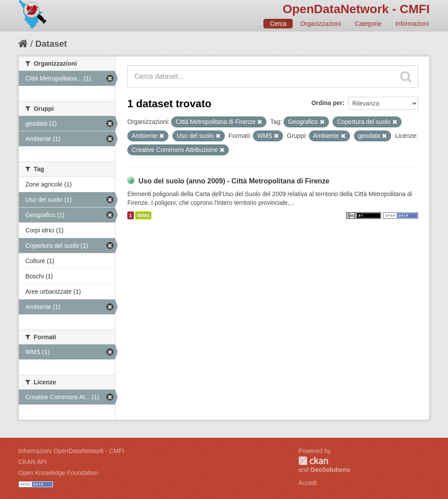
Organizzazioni (320, 24)
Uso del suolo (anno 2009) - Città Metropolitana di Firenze (234, 181)
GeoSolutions (330, 470)
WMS (143, 215)
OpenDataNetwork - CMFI (356, 9)
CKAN (313, 461)
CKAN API (33, 462)
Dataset (51, 44)
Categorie (368, 24)
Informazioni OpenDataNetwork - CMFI (71, 451)
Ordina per (327, 103)
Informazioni (412, 24)
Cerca (278, 24)
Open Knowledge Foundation (58, 473)
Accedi (308, 483)
